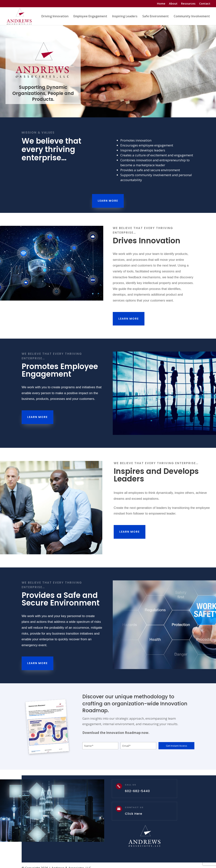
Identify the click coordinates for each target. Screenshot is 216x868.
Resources (188, 4)
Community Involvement (192, 17)
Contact (205, 4)
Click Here (134, 814)
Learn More (108, 201)
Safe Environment (156, 17)
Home (161, 4)
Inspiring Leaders (125, 17)
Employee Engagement (90, 17)
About (173, 4)
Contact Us (134, 807)
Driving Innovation (55, 17)
